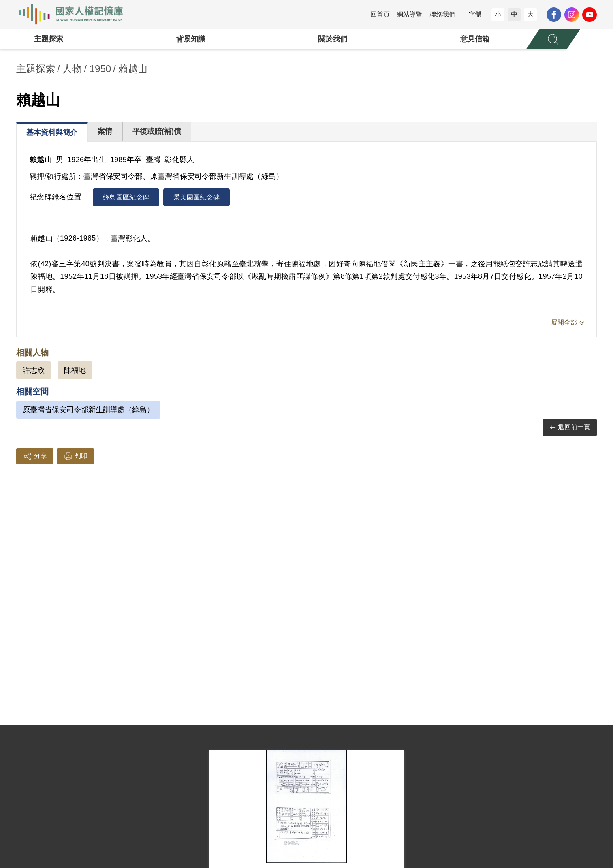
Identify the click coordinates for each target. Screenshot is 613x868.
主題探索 (49, 39)
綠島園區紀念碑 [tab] (126, 197)
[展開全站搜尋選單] (553, 39)
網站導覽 (410, 14)
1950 (100, 69)
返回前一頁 (570, 427)
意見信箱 (475, 39)
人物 (72, 69)
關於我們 (333, 39)
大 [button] (530, 14)
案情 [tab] (105, 131)
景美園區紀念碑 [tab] (197, 197)
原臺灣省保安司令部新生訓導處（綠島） (88, 410)
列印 (75, 456)
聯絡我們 (442, 14)
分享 (35, 456)
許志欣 (34, 370)
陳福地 (75, 370)
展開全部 (564, 322)
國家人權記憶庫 (75, 15)
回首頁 (380, 14)
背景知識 (191, 39)
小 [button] (498, 14)
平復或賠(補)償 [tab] (157, 131)
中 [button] (514, 14)
